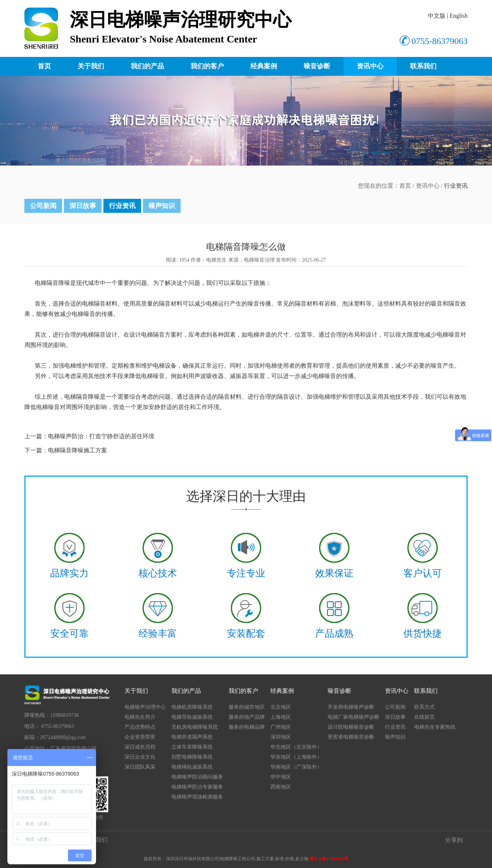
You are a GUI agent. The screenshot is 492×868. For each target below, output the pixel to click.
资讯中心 (370, 66)
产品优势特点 (140, 727)
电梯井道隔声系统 (192, 737)
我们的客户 (207, 66)
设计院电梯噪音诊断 (351, 727)
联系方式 (424, 707)
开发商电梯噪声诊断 (351, 707)
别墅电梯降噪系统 (192, 757)
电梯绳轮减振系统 (192, 767)
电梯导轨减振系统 (192, 717)
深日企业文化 (140, 757)
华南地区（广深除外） (296, 767)
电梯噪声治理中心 (145, 707)
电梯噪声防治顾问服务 (197, 777)
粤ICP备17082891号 (329, 859)
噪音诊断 (317, 66)
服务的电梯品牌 (247, 727)
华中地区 (281, 777)
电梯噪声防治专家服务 (197, 787)
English (459, 16)
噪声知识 (162, 206)
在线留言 (424, 717)
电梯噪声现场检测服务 (197, 797)
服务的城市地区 (247, 707)
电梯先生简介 (140, 717)
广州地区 (281, 727)
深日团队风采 (140, 767)
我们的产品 (147, 66)
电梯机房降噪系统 (192, 707)
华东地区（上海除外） (296, 757)
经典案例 (264, 66)
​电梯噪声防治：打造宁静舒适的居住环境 (101, 436)
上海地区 (281, 717)
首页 (44, 66)
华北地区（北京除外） (296, 747)
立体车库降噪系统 (192, 747)
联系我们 (423, 66)
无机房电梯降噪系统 (195, 727)
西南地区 (281, 787)
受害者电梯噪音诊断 (351, 737)
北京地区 (281, 707)
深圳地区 (281, 737)
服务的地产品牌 (247, 717)
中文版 (437, 16)
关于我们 (91, 66)
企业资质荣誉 (140, 737)
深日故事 (83, 206)
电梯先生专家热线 (435, 727)
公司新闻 (43, 206)
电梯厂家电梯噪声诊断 (353, 717)
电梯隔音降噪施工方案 (78, 450)
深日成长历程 (140, 747)
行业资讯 (122, 206)
